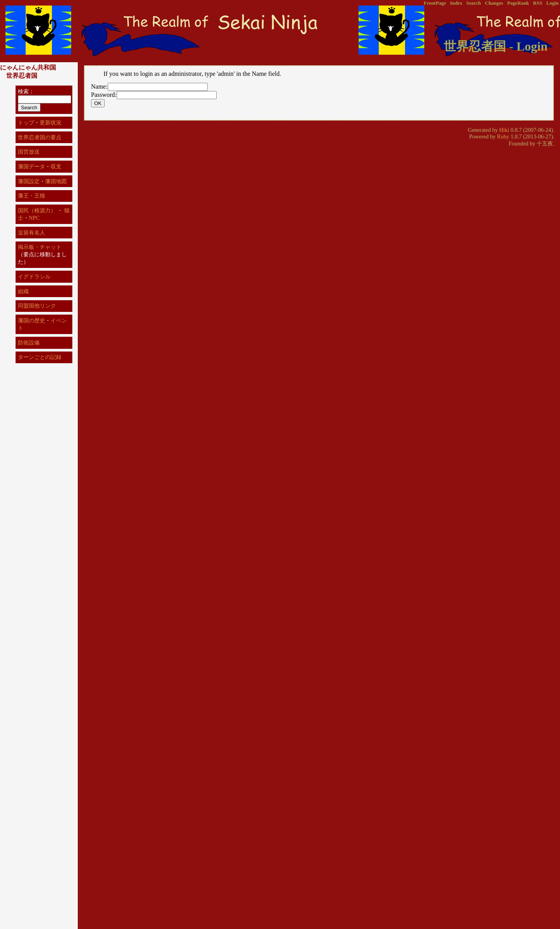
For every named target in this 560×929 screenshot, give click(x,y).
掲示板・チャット (40, 247)
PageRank (518, 3)
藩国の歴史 (31, 320)
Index (456, 3)
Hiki (504, 130)
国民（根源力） (37, 210)
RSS (538, 3)
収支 (56, 166)
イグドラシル (34, 276)
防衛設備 (29, 343)
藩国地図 (56, 181)
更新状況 (51, 122)
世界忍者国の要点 (40, 137)
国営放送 (29, 152)
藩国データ (31, 166)
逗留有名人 (31, 233)
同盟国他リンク (37, 306)
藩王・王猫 (31, 196)
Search (473, 3)
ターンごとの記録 (40, 357)
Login (553, 3)
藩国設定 (29, 181)
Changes (494, 3)
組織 (23, 291)
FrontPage (435, 3)
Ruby (503, 136)
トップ (26, 122)
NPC (34, 218)
